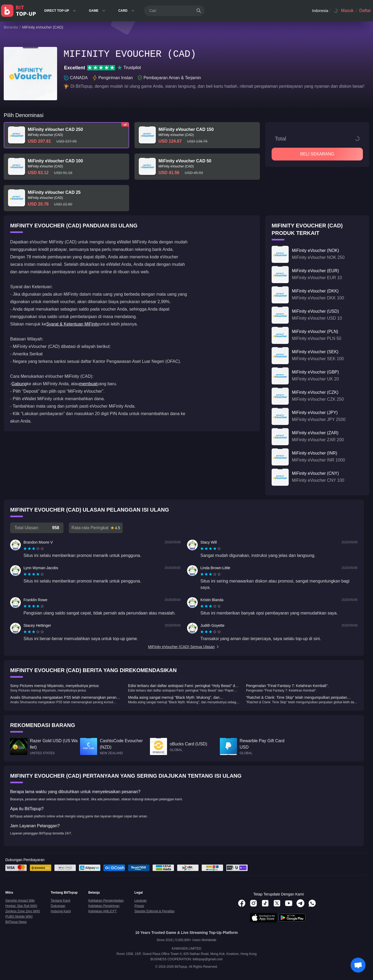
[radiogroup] (34, 549)
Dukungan (58, 906)
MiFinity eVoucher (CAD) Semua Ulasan (184, 647)
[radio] (26, 549)
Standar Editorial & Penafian (155, 911)
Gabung (19, 384)
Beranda (11, 27)
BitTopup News (16, 922)
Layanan (141, 901)
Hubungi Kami (61, 911)
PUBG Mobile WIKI (19, 917)
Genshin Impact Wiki (20, 901)
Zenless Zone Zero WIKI (23, 911)
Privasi (139, 906)
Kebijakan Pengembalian (106, 901)
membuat (88, 384)
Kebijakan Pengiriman (104, 906)
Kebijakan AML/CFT (103, 911)
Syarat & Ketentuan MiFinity (73, 324)
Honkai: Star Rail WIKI (21, 906)
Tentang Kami (60, 901)
